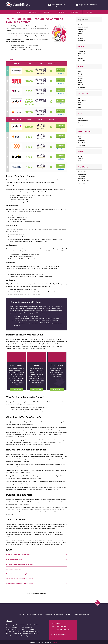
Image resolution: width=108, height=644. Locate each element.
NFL (80, 98)
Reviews (61, 12)
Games (81, 67)
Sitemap (55, 642)
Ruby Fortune (82, 56)
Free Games (75, 12)
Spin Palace (82, 54)
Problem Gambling (81, 615)
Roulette (81, 76)
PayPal (80, 136)
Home (18, 12)
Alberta (80, 118)
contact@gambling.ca (60, 634)
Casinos (12, 57)
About (21, 615)
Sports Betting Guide (84, 181)
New (80, 36)
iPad (80, 161)
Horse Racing (82, 100)
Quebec (81, 125)
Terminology (82, 176)
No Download (82, 29)
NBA (80, 105)
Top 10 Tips (82, 183)
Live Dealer (82, 87)
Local (80, 113)
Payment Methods (85, 131)
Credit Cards (82, 145)
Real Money (32, 12)
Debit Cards (82, 143)
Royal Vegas (82, 60)
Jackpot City (19, 36)
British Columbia (83, 121)
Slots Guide (82, 179)
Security (81, 31)
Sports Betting (83, 93)
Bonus (47, 12)
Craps (80, 80)
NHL (80, 107)
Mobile (90, 12)
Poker (80, 83)
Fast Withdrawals (83, 27)
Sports (11, 59)
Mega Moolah (82, 40)
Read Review (61, 73)
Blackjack (81, 74)
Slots (80, 72)
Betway (81, 58)
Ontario (81, 123)
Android (81, 158)
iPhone (80, 156)
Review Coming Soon (61, 150)
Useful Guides (83, 167)
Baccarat (81, 78)
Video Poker (82, 85)
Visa (80, 138)
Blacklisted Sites (83, 172)
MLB (80, 103)
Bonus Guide (82, 174)
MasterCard (82, 141)
